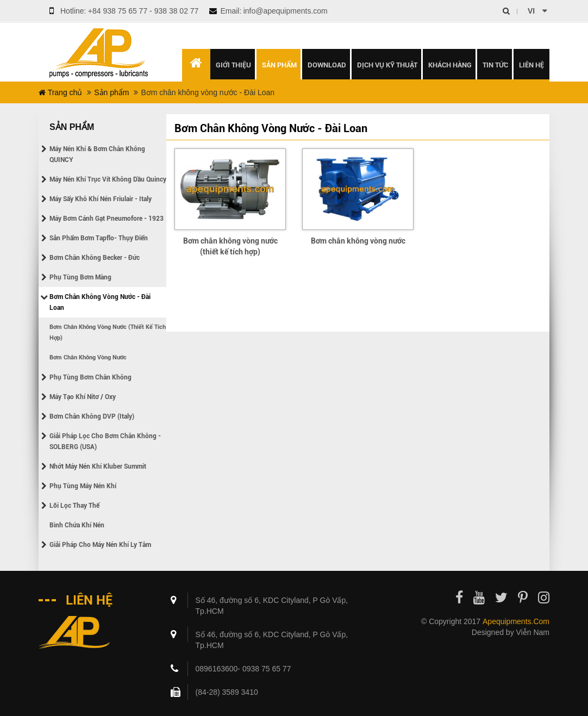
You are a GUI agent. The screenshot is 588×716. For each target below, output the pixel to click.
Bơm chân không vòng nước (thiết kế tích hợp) (108, 332)
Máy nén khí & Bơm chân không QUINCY (97, 154)
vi (531, 11)
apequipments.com (516, 621)
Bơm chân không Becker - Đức (95, 258)
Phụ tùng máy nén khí (83, 486)
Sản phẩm (111, 92)
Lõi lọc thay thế (74, 506)
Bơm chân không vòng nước (88, 357)
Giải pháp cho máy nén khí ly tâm (100, 545)
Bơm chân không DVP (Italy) (92, 416)
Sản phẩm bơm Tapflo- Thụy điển (99, 238)
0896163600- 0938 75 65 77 (243, 669)
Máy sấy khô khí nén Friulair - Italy (101, 199)
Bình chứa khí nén (77, 525)
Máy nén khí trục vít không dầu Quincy (108, 179)
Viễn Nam (533, 632)
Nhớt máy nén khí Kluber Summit (98, 466)
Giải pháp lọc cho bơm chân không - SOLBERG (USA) (105, 441)
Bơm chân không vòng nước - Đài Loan (100, 302)
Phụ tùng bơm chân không (90, 377)
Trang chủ (60, 92)
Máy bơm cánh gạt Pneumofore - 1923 (107, 219)
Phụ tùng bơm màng (80, 277)
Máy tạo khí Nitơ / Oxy (83, 397)
